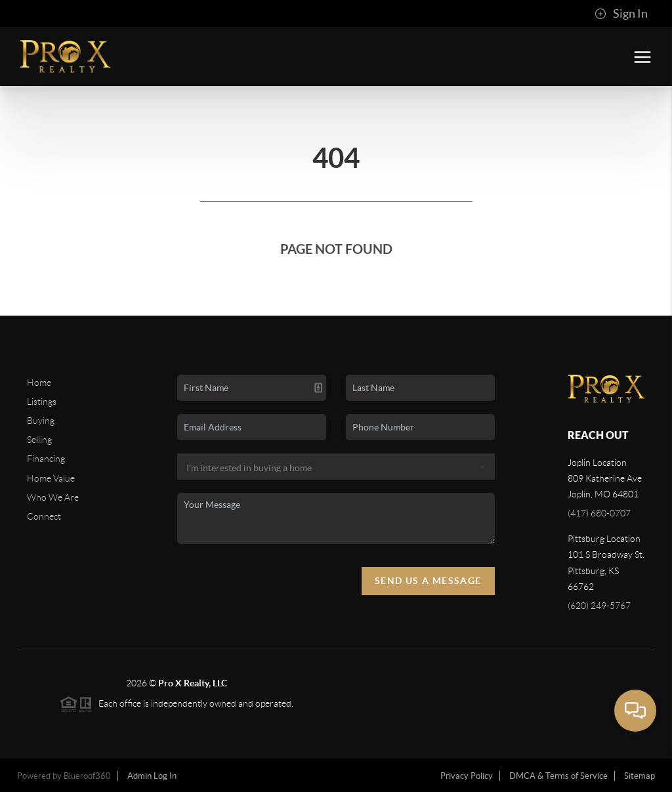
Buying (41, 421)
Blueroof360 (87, 776)
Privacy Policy (467, 776)
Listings (42, 402)
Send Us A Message (428, 581)
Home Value (51, 478)
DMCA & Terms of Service (558, 776)
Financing (46, 459)
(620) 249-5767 (599, 606)
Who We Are (53, 497)
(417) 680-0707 (599, 513)
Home (39, 383)
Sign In (621, 14)
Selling (39, 440)
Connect (44, 516)
